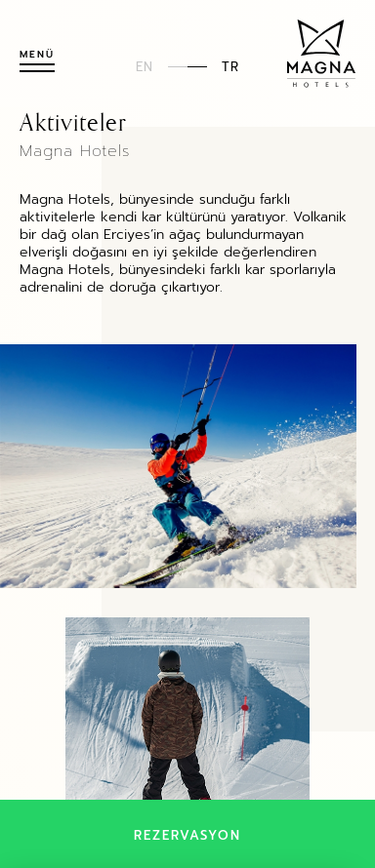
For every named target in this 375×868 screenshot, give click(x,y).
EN (145, 66)
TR (230, 66)
